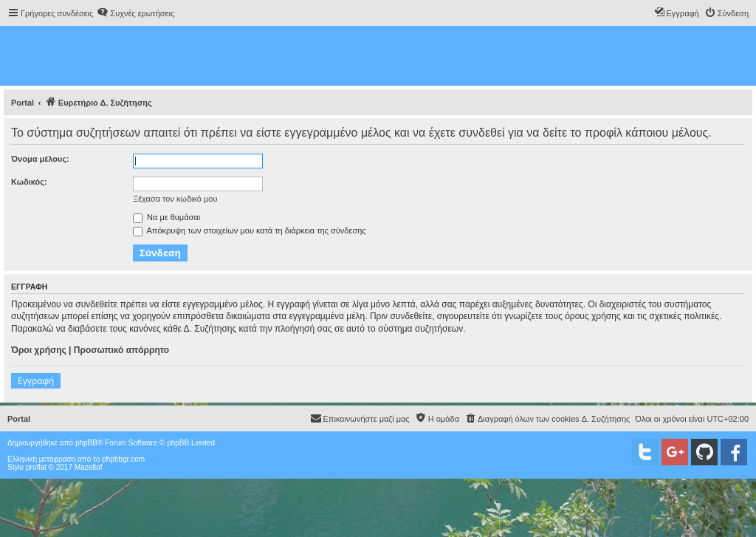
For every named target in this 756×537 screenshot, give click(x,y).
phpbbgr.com (123, 459)
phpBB (86, 443)
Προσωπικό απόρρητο (121, 350)
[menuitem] (135, 13)
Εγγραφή (36, 381)
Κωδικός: (29, 182)
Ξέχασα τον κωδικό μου (175, 199)
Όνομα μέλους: (40, 159)
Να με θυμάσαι (166, 217)
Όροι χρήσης (39, 350)
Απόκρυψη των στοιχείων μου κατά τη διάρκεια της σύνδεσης (250, 230)
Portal (23, 103)
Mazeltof (89, 467)
